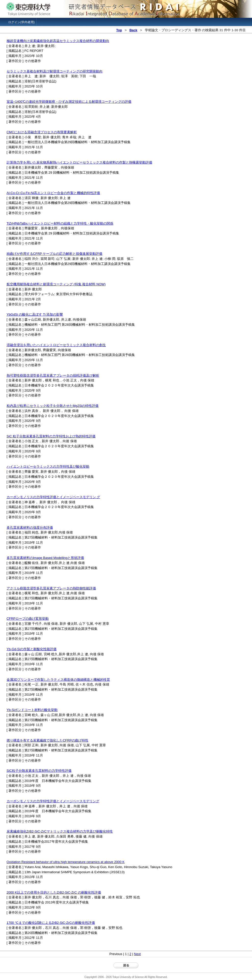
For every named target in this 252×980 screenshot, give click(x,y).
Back (133, 30)
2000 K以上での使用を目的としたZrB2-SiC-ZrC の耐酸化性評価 (54, 892)
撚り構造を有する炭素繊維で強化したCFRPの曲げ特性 (47, 740)
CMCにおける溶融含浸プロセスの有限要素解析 (42, 132)
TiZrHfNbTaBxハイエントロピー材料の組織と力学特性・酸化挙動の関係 (60, 223)
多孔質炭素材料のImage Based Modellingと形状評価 (45, 558)
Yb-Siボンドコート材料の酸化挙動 (32, 710)
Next (137, 954)
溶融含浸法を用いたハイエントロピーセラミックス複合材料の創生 (56, 345)
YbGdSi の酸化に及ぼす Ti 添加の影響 (35, 314)
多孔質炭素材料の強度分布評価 (30, 528)
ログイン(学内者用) (21, 22)
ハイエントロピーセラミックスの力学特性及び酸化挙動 (48, 466)
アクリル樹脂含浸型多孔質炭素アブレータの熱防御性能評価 (51, 588)
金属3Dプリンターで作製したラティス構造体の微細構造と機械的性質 (58, 680)
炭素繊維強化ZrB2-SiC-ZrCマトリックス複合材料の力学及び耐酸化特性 (60, 831)
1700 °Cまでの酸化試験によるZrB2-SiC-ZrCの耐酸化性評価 (51, 923)
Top (119, 30)
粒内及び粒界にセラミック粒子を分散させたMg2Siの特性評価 (53, 406)
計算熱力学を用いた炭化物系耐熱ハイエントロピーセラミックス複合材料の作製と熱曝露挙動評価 (79, 162)
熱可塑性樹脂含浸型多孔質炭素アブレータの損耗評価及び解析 (53, 375)
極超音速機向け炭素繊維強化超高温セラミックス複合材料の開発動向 (58, 41)
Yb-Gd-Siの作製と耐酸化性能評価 (32, 649)
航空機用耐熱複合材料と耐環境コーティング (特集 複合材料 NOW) (56, 284)
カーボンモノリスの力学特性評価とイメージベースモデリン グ (53, 497)
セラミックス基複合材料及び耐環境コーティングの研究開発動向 (55, 71)
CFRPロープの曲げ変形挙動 (28, 619)
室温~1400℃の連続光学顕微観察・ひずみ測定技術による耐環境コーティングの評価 (69, 102)
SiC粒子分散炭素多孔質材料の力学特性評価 (39, 771)
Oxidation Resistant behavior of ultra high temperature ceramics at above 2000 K (66, 862)
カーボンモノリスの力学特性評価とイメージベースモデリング (53, 801)
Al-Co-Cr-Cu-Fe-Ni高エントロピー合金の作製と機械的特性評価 (53, 193)
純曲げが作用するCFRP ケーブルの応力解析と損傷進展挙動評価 (55, 254)
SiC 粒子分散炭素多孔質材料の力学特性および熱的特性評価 (51, 436)
